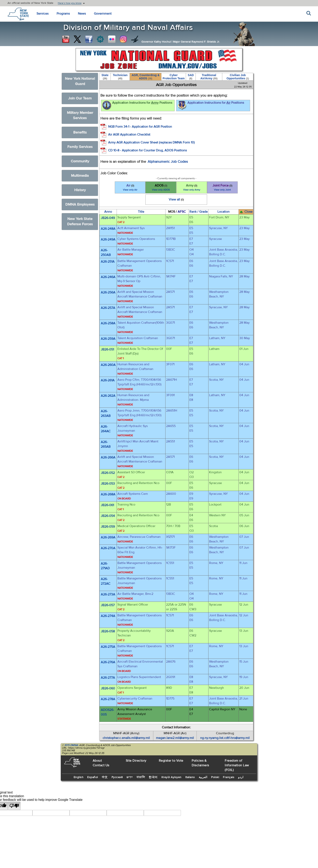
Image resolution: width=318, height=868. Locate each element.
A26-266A (108, 457)
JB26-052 (108, 473)
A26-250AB (106, 253)
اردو (241, 777)
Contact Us (101, 765)
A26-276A (108, 662)
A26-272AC (106, 581)
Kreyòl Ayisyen (171, 777)
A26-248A (108, 229)
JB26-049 (108, 218)
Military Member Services (80, 115)
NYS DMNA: (71, 745)
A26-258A (108, 323)
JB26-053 (108, 484)
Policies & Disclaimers (200, 763)
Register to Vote (171, 761)
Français (229, 777)
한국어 (153, 777)
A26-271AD (105, 566)
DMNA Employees (80, 204)
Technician (120, 77)
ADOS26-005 (107, 712)
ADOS (161, 188)
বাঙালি (141, 777)
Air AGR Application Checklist (129, 135)
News (82, 14)
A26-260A (108, 365)
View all (176, 199)
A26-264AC (106, 429)
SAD (191, 77)
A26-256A (108, 292)
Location (223, 212)
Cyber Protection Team (174, 77)
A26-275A (108, 647)
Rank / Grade (199, 212)
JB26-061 (107, 505)
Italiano (190, 777)
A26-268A (108, 494)
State (105, 77)
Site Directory (136, 761)
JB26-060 (108, 688)
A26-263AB (106, 414)
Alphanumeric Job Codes (168, 162)
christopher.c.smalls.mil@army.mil (126, 738)
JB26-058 (108, 631)
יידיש (130, 777)
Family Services (80, 147)
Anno (108, 212)
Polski (215, 777)
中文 (105, 777)
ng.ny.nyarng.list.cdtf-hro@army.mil (225, 738)
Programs (63, 14)
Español (93, 777)
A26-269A (108, 537)
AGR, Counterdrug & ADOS (146, 77)
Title (141, 212)
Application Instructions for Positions (137, 106)
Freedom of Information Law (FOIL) (237, 765)
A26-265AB (106, 444)
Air (130, 188)
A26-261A (108, 380)
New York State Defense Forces (80, 222)
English (79, 777)
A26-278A (108, 699)
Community (80, 161)
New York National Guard (80, 81)
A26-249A (108, 239)
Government (103, 14)
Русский (117, 777)
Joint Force (222, 188)
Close (246, 212)
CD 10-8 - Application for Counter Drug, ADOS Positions (147, 150)
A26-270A (108, 548)
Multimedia (80, 176)
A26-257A (108, 308)
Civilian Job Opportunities (238, 77)
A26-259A (108, 339)
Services (42, 14)
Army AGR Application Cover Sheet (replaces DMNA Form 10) (151, 142)
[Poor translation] (14, 806)
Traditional (209, 77)
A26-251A (108, 262)
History (80, 190)
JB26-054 (108, 516)
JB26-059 (108, 527)
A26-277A (108, 678)
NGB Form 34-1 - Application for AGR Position (140, 127)
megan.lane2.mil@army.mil (175, 738)
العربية (203, 777)
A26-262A (108, 396)
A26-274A (108, 616)
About (97, 761)
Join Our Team (80, 98)
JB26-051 (107, 349)
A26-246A (108, 277)
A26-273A (108, 594)
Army (192, 188)
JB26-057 (108, 605)
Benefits (80, 132)
